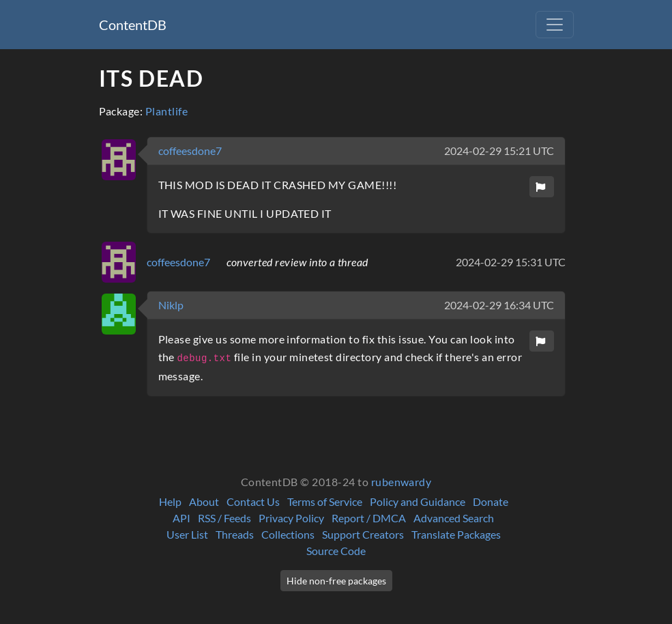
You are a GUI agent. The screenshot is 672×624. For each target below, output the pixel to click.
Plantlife (166, 111)
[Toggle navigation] (555, 25)
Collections (288, 534)
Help (170, 501)
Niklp (171, 305)
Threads (235, 534)
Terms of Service (325, 501)
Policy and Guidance (418, 501)
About (204, 501)
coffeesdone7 (190, 151)
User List (187, 534)
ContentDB (133, 25)
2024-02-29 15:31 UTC (511, 262)
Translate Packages (456, 534)
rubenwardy (401, 482)
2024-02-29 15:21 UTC (499, 151)
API (181, 518)
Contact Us (253, 501)
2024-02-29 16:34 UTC (499, 305)
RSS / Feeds (224, 518)
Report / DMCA (369, 518)
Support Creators (363, 534)
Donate (491, 501)
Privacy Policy (291, 518)
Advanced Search (454, 518)
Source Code (336, 551)
